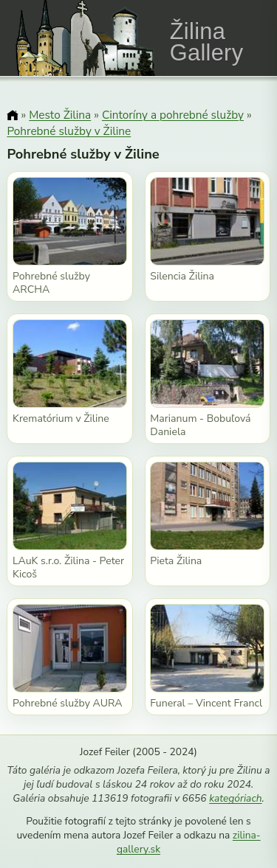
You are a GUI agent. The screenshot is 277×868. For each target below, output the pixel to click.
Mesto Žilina (60, 115)
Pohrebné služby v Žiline (69, 131)
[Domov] (12, 116)
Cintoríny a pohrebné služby (173, 115)
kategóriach (235, 798)
